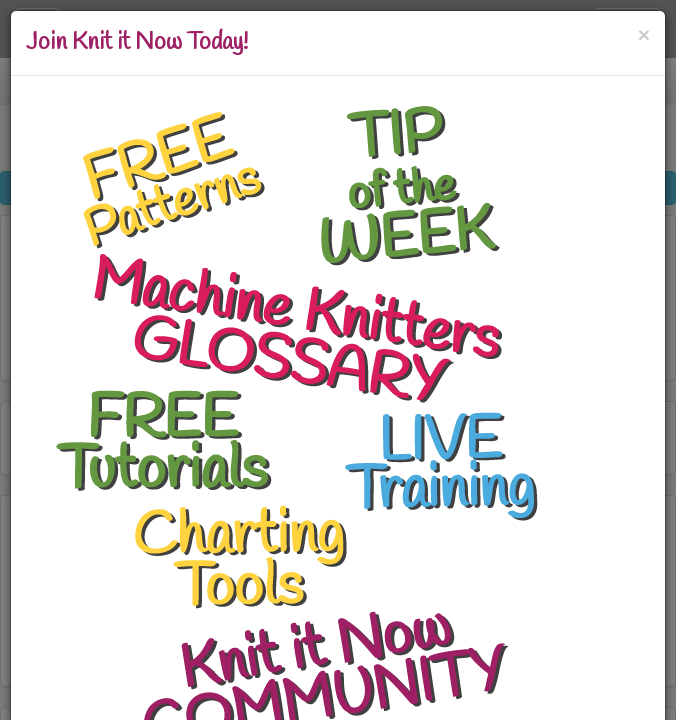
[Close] (644, 32)
